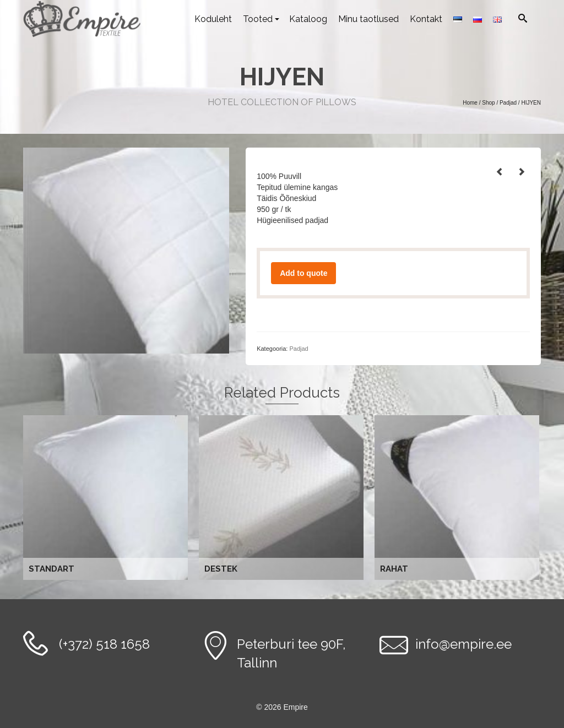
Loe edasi (107, 498)
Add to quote (303, 273)
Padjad (299, 349)
